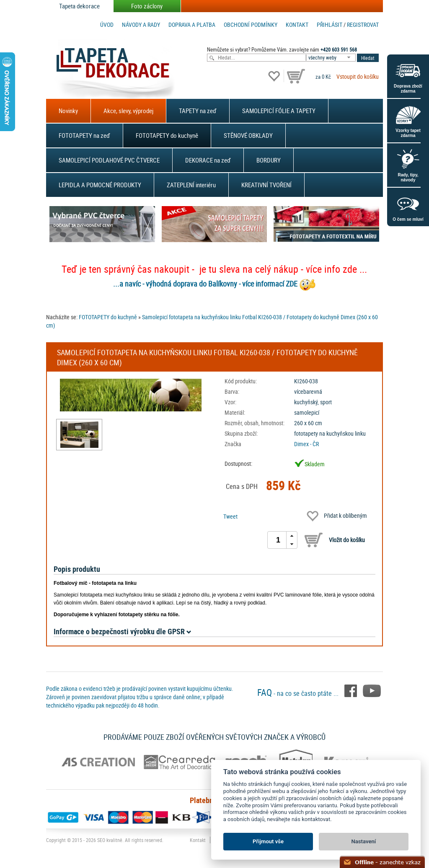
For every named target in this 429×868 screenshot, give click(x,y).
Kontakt (297, 25)
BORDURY (269, 160)
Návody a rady (141, 25)
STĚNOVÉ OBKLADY (248, 135)
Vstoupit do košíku (358, 76)
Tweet (230, 516)
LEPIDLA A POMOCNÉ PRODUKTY (100, 185)
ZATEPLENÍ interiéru (191, 185)
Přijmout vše (268, 841)
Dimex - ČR (306, 444)
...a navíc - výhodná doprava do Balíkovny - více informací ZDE (205, 284)
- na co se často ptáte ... (299, 693)
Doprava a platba (192, 25)
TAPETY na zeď (198, 111)
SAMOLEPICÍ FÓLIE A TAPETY (279, 111)
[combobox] (331, 58)
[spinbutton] (278, 540)
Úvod (107, 25)
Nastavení (364, 841)
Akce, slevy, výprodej (128, 111)
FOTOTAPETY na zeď (84, 135)
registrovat (363, 25)
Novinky (68, 111)
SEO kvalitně (110, 840)
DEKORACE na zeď (208, 160)
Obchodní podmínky (251, 25)
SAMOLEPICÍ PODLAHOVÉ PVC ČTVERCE (109, 160)
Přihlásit (330, 25)
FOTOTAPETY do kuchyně (167, 135)
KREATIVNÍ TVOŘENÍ (266, 185)
